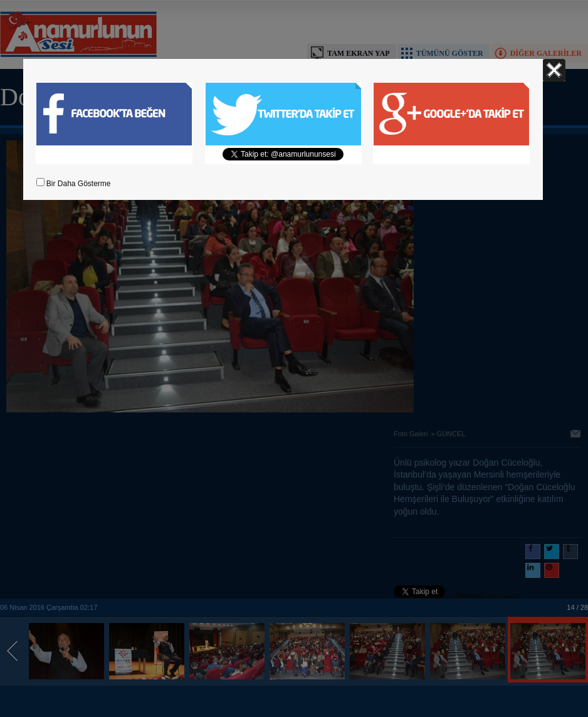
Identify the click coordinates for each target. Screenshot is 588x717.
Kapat (554, 70)
